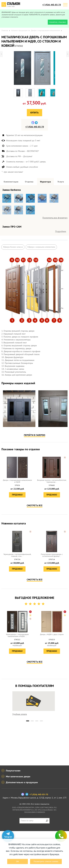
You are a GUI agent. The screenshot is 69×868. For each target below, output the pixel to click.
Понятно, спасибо (58, 22)
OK (17, 861)
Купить (34, 113)
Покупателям (13, 807)
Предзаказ (17, 569)
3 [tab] (37, 795)
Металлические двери (18, 813)
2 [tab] (32, 795)
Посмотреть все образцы (56, 242)
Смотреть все (35, 579)
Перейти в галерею (35, 509)
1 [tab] (28, 795)
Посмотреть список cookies (46, 861)
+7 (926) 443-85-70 (52, 5)
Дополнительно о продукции (22, 819)
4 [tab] (41, 795)
